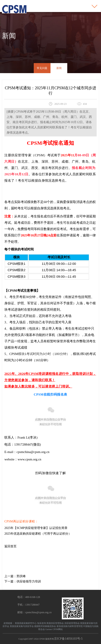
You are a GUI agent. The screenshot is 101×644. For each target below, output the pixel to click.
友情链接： (9, 623)
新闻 (59, 68)
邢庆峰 (21, 576)
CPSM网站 (58, 629)
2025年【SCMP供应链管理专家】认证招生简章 (36, 528)
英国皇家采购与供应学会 (22, 626)
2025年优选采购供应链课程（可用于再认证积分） (38, 534)
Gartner (49, 629)
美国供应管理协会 (55, 623)
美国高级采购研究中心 (26, 623)
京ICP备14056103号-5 (68, 639)
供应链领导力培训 (29, 581)
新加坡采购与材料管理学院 (70, 626)
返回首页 (10, 546)
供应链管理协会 (72, 623)
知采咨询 (42, 623)
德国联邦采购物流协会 (45, 626)
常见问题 (42, 68)
